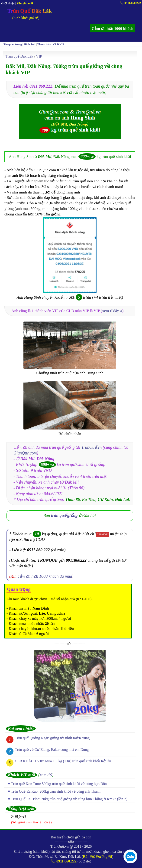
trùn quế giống (64, 515)
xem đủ (46, 775)
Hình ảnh (30, 44)
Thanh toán (44, 44)
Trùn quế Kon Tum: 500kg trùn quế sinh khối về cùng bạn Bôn (59, 784)
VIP (39, 56)
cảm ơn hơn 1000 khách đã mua (45, 576)
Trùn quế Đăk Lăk (19, 56)
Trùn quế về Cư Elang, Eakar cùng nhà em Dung (52, 750)
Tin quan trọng (13, 44)
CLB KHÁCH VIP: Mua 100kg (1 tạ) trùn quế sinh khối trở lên (63, 761)
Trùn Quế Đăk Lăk (30, 11)
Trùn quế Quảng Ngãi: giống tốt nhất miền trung (52, 738)
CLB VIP (59, 44)
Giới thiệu (8, 3)
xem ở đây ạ (112, 311)
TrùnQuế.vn (92, 447)
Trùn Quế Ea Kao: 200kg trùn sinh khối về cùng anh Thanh (56, 791)
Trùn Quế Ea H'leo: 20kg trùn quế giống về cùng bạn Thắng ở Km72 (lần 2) (69, 799)
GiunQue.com (25, 453)
